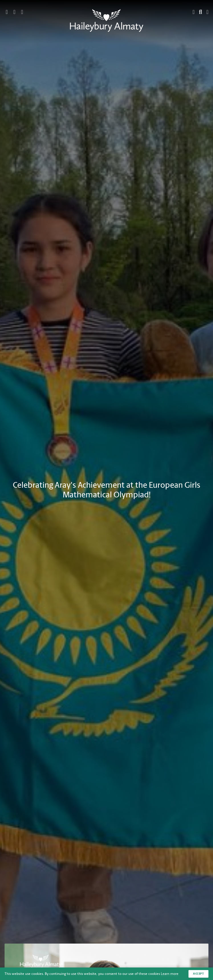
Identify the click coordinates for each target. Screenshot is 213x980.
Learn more (170, 974)
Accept (198, 974)
